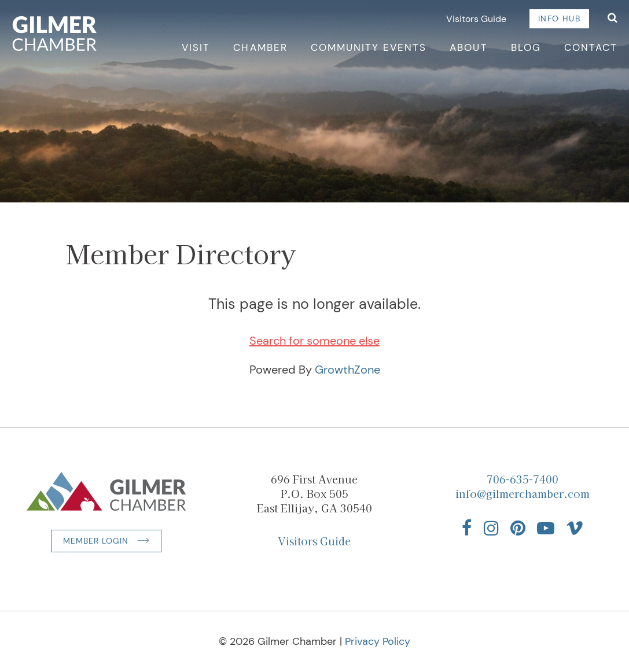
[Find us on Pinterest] (518, 528)
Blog (526, 47)
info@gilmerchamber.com (523, 493)
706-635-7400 (523, 479)
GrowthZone (347, 370)
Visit (196, 47)
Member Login (96, 541)
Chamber (260, 47)
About (468, 47)
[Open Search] (613, 19)
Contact (591, 47)
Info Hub (559, 19)
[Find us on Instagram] (491, 528)
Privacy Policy (378, 641)
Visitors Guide (476, 19)
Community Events (369, 47)
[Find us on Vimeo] (575, 528)
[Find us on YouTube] (546, 528)
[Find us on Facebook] (467, 528)
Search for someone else (314, 341)
